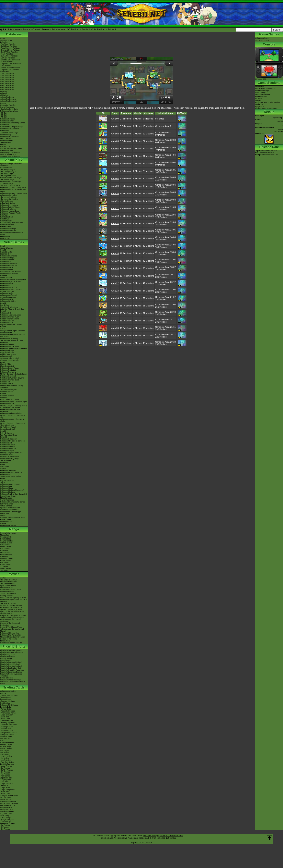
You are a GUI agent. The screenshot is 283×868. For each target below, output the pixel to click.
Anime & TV (14, 160)
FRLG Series (5, 553)
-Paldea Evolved (7, 744)
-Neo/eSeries (5, 760)
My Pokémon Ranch (8, 427)
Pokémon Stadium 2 (8, 470)
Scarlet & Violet (6, 252)
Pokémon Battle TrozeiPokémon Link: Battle (13, 336)
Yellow (3, 482)
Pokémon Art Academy (9, 339)
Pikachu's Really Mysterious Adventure (11, 675)
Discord (46, 29)
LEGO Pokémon (7, 139)
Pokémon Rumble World (10, 346)
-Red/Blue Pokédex (8, 44)
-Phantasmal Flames (8, 713)
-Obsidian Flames (7, 742)
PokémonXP (5, 125)
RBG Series (5, 545)
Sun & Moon (5, 305)
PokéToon (4, 215)
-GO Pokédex (6, 66)
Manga (14, 529)
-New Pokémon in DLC (9, 154)
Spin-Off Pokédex (7, 97)
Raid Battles (5, 703)
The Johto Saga (6, 174)
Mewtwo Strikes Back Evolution (12, 637)
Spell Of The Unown (8, 586)
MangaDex (5, 535)
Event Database (6, 150)
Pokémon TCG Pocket (9, 274)
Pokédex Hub (58, 29)
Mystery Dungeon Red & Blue (12, 453)
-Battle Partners (6, 800)
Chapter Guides (6, 541)
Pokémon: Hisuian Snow (10, 211)
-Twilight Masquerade (9, 733)
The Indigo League (8, 170)
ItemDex (4, 91)
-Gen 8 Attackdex (7, 87)
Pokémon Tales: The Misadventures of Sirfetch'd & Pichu (12, 233)
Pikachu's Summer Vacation (11, 650)
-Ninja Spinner (6, 780)
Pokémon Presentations (10, 137)
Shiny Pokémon (6, 201)
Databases (14, 34)
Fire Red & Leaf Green (9, 435)
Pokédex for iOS (7, 392)
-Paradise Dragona (8, 805)
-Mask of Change (7, 811)
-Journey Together (7, 723)
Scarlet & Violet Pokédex (94, 29)
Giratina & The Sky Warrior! (11, 605)
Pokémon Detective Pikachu (11, 643)
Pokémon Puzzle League (10, 484)
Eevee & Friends (7, 678)
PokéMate (4, 463)
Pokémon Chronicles (8, 195)
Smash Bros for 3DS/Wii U (11, 358)
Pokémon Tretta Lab (8, 370)
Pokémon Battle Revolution (11, 413)
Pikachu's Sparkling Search (11, 672)
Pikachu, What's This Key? (11, 680)
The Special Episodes (9, 197)
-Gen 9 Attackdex (7, 89)
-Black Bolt (4, 717)
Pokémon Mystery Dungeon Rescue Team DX (11, 290)
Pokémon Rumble (7, 403)
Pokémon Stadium (7, 492)
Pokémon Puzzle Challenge (11, 472)
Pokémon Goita (6, 522)
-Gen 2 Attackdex (7, 76)
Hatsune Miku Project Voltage (12, 127)
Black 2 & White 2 (7, 366)
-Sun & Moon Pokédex (9, 56)
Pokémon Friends (7, 260)
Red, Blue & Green (8, 480)
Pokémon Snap (6, 486)
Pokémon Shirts (6, 141)
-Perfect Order (6, 709)
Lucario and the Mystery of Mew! (13, 598)
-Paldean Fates (6, 737)
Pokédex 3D (5, 382)
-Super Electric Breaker (9, 803)
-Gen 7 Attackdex (7, 85)
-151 (2, 740)
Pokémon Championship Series (13, 123)
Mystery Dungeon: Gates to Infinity (14, 374)
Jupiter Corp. (278, 118)
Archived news (6, 40)
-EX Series (4, 758)
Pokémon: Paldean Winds (10, 213)
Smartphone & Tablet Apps (11, 512)
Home (18, 29)
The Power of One (7, 584)
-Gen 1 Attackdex (7, 74)
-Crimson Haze (6, 813)
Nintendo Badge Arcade (10, 360)
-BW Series (5, 754)
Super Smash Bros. (8, 496)
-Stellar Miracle (6, 807)
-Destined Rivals (7, 721)
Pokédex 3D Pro (7, 384)
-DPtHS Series (6, 756)
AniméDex (4, 166)
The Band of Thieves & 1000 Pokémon (11, 341)
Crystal (3, 468)
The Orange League (8, 172)
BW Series (4, 563)
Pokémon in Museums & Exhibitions (10, 130)
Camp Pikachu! (6, 658)
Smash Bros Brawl (7, 429)
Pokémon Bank (6, 333)
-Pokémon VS (6, 821)
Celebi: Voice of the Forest (11, 590)
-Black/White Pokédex (9, 52)
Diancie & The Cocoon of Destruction (10, 624)
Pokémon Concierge (8, 229)
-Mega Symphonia (7, 790)
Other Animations (7, 225)
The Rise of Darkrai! (8, 603)
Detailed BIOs (6, 539)
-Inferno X (4, 786)
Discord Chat (5, 146)
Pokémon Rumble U (8, 372)
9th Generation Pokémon (10, 152)
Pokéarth (112, 29)
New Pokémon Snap (8, 297)
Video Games (14, 242)
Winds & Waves (6, 248)
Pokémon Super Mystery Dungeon (14, 348)
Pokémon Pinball (7, 488)
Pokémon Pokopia (7, 258)
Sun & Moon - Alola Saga (10, 185)
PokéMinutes (5, 219)
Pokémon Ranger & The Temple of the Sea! (14, 601)
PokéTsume (5, 239)
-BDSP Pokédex (7, 62)
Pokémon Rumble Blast (9, 380)
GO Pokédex (73, 29)
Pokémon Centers (7, 121)
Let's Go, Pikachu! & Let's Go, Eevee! (12, 310)
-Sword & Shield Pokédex (10, 60)
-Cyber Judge (6, 817)
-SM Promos (5, 772)
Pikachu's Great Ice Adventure (12, 670)
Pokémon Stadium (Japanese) (12, 490)
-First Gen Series (7, 762)
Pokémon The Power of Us (11, 635)
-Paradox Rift (5, 738)
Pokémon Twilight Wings (10, 207)
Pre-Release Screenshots (265, 89)
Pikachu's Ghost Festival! (10, 664)
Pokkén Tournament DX (10, 319)
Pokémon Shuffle (7, 344)
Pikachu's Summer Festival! (11, 662)
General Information (8, 533)
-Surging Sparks (7, 727)
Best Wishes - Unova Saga (11, 181)
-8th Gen (4, 115)
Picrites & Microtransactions (266, 108)
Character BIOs (6, 537)
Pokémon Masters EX (9, 266)
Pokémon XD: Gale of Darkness (13, 441)
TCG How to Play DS (9, 390)
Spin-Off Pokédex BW (9, 101)
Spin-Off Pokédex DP (9, 99)
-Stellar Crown (6, 729)
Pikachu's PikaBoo (7, 656)
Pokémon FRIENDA (8, 526)
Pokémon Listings (262, 91)
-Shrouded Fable (7, 731)
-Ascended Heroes (8, 711)
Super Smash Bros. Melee (11, 476)
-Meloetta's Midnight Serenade (12, 617)
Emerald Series (6, 555)
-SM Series (5, 750)
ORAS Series (6, 568)
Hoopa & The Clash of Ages (11, 627)
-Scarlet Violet (6, 746)
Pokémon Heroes (7, 592)
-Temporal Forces (7, 735)
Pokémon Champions (9, 256)
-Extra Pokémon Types (9, 695)
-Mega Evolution (7, 715)
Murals (258, 100)
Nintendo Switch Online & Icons (13, 518)
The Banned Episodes (9, 199)
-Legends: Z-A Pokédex (9, 70)
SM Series (4, 570)
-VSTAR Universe (7, 819)
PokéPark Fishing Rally (9, 459)
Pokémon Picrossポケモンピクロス (262, 39)
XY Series (4, 566)
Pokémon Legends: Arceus (11, 281)
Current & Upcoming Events (11, 148)
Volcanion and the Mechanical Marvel (12, 630)
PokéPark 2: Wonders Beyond (12, 378)
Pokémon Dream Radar (10, 368)
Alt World (259, 98)
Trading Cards (14, 687)
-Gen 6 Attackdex (7, 83)
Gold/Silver (5, 466)
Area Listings (260, 93)
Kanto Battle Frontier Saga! (11, 178)
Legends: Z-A (6, 254)
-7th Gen (4, 117)
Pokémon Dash (6, 443)
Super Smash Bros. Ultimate (11, 325)
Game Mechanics (7, 107)
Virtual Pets (5, 514)
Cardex (3, 103)
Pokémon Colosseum (9, 439)
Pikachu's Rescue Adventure (11, 652)
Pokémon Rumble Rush (10, 317)
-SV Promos (5, 768)
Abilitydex (4, 95)
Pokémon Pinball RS (8, 449)
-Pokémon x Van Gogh (9, 133)
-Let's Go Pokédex (7, 58)
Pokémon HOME (7, 283)
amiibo (3, 516)
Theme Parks (6, 143)
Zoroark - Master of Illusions (11, 609)
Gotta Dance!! (6, 660)
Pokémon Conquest (8, 376)
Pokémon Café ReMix (9, 264)
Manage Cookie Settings (171, 836)
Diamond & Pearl (7, 396)
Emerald (4, 437)
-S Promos (4, 827)
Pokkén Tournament (8, 354)
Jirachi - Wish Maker (8, 594)
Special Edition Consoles (10, 508)
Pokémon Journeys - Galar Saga (13, 187)
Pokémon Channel (7, 445)
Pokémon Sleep (6, 270)
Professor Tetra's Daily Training (267, 102)
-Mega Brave (5, 788)
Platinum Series (6, 559)
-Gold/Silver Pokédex (9, 46)
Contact (36, 29)
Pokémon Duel (6, 356)
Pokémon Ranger (7, 451)
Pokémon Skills (261, 96)
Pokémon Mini (6, 474)
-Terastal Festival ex (8, 801)
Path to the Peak (7, 217)
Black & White (6, 364)
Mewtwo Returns (7, 588)
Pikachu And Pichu (8, 654)
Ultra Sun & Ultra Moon (9, 307)
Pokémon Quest (7, 323)
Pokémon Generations (9, 205)
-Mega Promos (6, 766)
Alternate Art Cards (8, 701)
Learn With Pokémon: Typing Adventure (11, 387)
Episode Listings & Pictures (11, 164)
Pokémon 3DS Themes (9, 510)
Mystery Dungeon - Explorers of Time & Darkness (13, 424)
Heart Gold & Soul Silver (10, 400)
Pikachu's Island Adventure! (11, 666)
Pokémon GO (6, 262)
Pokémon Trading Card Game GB (13, 494)
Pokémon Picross (7, 350)
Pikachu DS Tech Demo (10, 457)
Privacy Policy (151, 836)
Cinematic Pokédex (8, 105)
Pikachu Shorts (14, 646)
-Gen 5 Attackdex (7, 81)
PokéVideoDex (6, 221)
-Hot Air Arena (6, 798)
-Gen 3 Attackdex (7, 78)
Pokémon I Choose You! (10, 633)
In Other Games (6, 504)
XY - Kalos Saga (7, 183)
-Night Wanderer (7, 809)
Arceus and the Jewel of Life (11, 607)
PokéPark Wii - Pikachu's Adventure (10, 410)
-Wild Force (5, 815)
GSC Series (5, 549)
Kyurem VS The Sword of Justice (13, 615)
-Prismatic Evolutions (8, 725)
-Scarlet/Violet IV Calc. (9, 109)
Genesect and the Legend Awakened (10, 620)
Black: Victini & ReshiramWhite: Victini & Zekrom (13, 612)
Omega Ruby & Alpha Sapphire (12, 331)
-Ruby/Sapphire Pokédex (10, 48)
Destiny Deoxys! (7, 596)
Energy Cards (6, 699)
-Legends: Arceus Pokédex (11, 64)
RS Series (4, 551)
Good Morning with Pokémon (12, 223)
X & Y (2, 329)
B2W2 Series (5, 564)
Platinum (4, 398)
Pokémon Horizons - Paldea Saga (14, 193)
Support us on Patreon (141, 843)
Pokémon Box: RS (7, 447)
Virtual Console (6, 506)
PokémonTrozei (6, 455)
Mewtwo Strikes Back (9, 582)
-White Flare (5, 719)
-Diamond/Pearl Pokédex (10, 50)
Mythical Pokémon (263, 94)
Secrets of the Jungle (9, 639)
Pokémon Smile (6, 293)
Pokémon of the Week (9, 111)
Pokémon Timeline (7, 119)
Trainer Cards (6, 697)
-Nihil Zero (4, 782)
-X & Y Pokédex (6, 54)
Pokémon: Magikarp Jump (11, 315)
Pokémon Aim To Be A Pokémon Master (13, 190)
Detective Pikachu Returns (11, 272)
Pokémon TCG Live (8, 301)
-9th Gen (4, 113)
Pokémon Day (6, 135)
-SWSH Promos (6, 770)
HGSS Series (6, 561)
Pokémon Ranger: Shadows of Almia (12, 420)
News (2, 38)
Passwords (260, 106)
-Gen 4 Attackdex (7, 80)
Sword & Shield (6, 278)
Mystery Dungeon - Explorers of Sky (13, 416)
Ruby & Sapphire (7, 433)
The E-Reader (6, 461)
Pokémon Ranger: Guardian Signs (14, 402)
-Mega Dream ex (7, 784)
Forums (26, 29)
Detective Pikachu (7, 321)
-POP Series (5, 776)
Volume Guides (6, 543)
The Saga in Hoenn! (8, 176)
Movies (14, 574)
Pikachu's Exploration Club (11, 668)
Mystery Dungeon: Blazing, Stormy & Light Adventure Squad (14, 406)
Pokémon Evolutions (8, 209)
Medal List (259, 104)
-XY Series (4, 752)
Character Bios (6, 168)
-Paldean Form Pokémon (10, 156)
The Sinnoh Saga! (7, 180)
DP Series (4, 557)
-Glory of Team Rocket (9, 796)
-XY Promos (5, 774)
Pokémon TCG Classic (9, 705)
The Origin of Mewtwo (9, 580)
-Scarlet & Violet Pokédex (10, 68)
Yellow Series (6, 547)
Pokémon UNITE (7, 268)
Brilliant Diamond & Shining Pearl (13, 279)
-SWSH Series (6, 748)
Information (260, 87)
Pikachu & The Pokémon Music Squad (12, 683)
